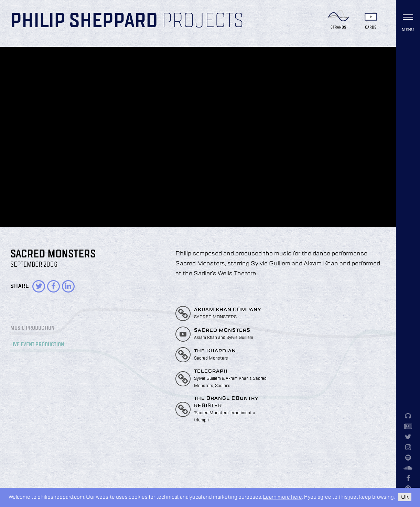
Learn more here (282, 497)
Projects (203, 21)
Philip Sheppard (84, 21)
